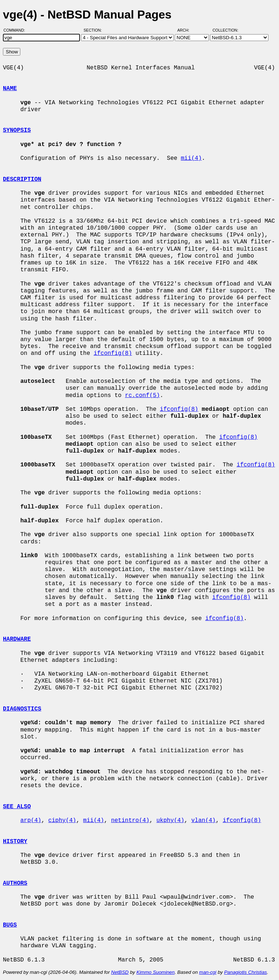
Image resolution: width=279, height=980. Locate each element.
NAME (10, 89)
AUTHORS (15, 883)
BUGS (10, 925)
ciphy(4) (62, 821)
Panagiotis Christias (246, 972)
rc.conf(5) (142, 396)
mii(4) (191, 158)
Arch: (187, 30)
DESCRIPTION (22, 179)
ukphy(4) (170, 821)
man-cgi (208, 972)
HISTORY (15, 842)
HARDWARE (17, 639)
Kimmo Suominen (155, 972)
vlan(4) (203, 821)
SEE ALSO (17, 807)
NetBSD (120, 972)
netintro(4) (130, 821)
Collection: (225, 30)
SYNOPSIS (17, 130)
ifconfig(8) (113, 353)
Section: (94, 30)
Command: (17, 30)
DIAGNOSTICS (22, 709)
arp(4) (31, 821)
